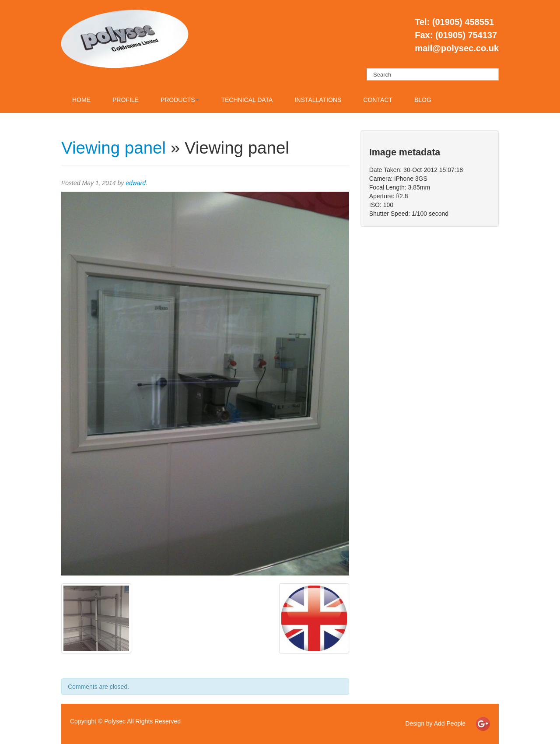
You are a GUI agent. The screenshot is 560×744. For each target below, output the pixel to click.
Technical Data (247, 100)
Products (180, 100)
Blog (423, 100)
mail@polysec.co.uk (457, 48)
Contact (378, 100)
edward (136, 183)
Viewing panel (114, 148)
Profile (126, 100)
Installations (318, 100)
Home (81, 100)
